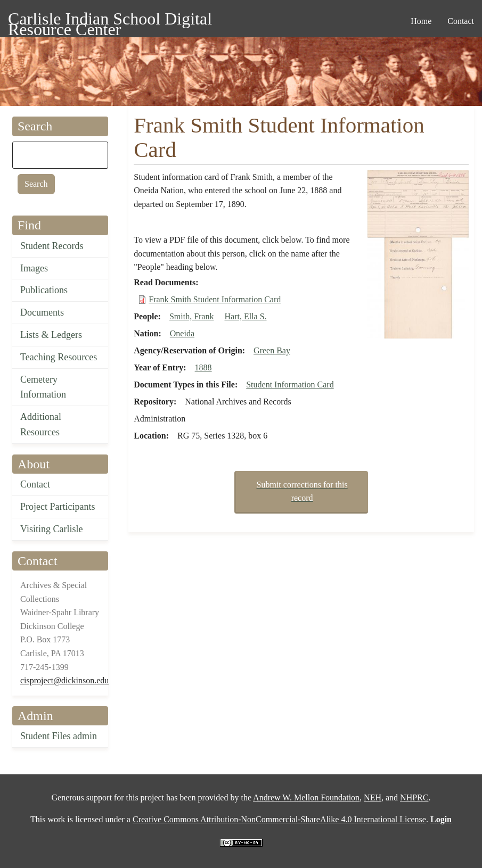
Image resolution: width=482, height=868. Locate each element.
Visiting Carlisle (51, 529)
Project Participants (58, 507)
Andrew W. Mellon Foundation (306, 797)
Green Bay (272, 350)
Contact (35, 484)
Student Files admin (59, 736)
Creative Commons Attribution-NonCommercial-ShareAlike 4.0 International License (279, 819)
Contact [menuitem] (461, 21)
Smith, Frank (192, 316)
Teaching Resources (59, 357)
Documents (42, 312)
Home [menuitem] (421, 21)
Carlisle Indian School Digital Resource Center (110, 20)
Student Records (52, 246)
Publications (44, 290)
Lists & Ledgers (51, 335)
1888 (203, 367)
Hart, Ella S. (245, 316)
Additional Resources (41, 424)
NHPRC (414, 797)
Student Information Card (290, 385)
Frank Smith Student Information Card (215, 299)
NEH (373, 797)
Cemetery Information (43, 387)
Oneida (182, 333)
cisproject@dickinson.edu (64, 680)
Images (34, 268)
